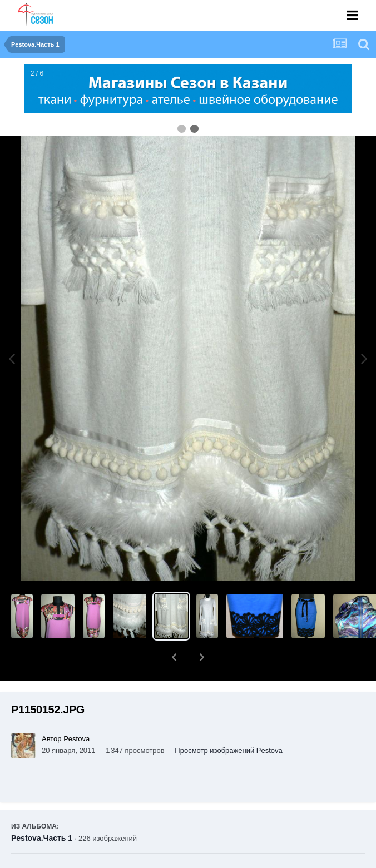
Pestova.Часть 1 (42, 809)
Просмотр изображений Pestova (228, 721)
